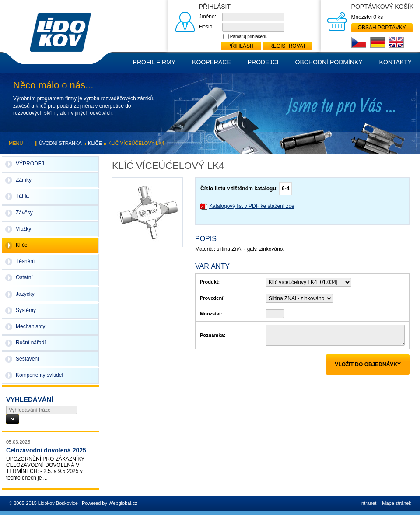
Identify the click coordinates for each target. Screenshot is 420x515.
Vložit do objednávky (368, 364)
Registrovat (287, 46)
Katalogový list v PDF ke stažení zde (252, 206)
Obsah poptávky (382, 28)
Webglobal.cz (123, 503)
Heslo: (206, 27)
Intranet (368, 503)
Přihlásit (241, 46)
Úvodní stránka (60, 143)
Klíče (95, 143)
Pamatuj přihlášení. (249, 37)
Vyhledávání (30, 399)
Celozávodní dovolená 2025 (46, 450)
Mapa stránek (397, 503)
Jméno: (208, 17)
